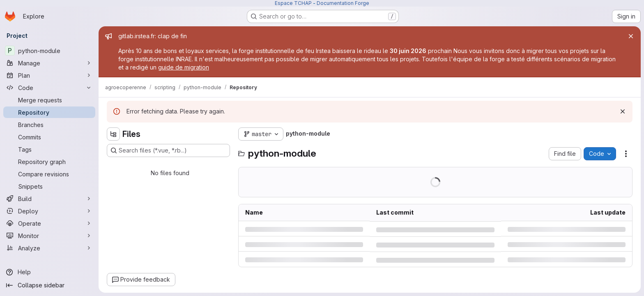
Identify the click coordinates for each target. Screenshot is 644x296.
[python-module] (49, 51)
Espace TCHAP (293, 3)
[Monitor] (49, 236)
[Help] (49, 272)
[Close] (631, 36)
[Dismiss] (623, 111)
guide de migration (184, 67)
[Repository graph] (49, 162)
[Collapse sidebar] (49, 285)
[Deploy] (49, 211)
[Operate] (49, 223)
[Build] (49, 199)
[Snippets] (49, 186)
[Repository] (49, 112)
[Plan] (49, 75)
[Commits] (49, 137)
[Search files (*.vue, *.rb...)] (168, 150)
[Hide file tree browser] (113, 134)
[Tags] (49, 149)
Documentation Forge (343, 3)
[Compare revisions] (49, 174)
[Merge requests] (49, 100)
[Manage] (49, 63)
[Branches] (49, 125)
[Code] (49, 88)
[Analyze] (49, 248)
